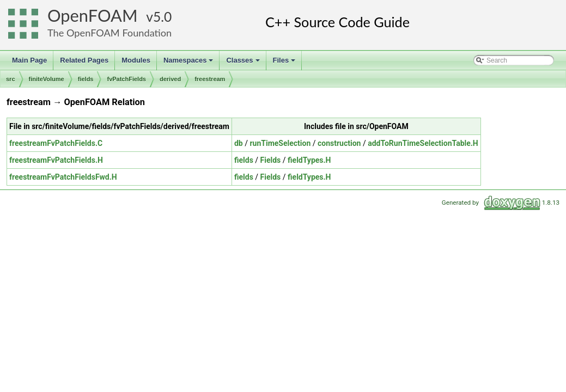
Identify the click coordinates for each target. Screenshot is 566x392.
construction (339, 143)
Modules (136, 60)
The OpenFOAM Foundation (109, 33)
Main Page (29, 60)
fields (86, 79)
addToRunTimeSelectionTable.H (423, 143)
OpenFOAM (93, 16)
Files (285, 63)
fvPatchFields (126, 79)
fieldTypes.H (309, 160)
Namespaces (189, 63)
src (11, 79)
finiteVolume (47, 79)
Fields (271, 160)
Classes (244, 63)
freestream (210, 79)
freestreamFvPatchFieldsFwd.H (63, 177)
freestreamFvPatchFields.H (56, 160)
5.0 (162, 17)
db (239, 143)
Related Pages (84, 60)
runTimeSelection (280, 143)
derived (170, 79)
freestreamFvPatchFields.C (56, 143)
